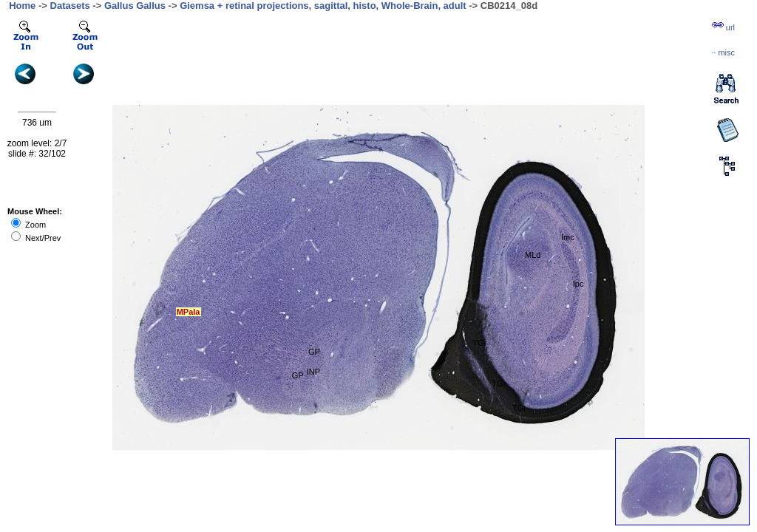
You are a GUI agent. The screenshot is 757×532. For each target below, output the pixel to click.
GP (314, 352)
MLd (533, 255)
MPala (189, 312)
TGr (479, 343)
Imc (568, 237)
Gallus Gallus (135, 6)
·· (723, 52)
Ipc (578, 284)
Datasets (70, 6)
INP (313, 372)
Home (22, 6)
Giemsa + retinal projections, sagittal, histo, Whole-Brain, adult (323, 6)
